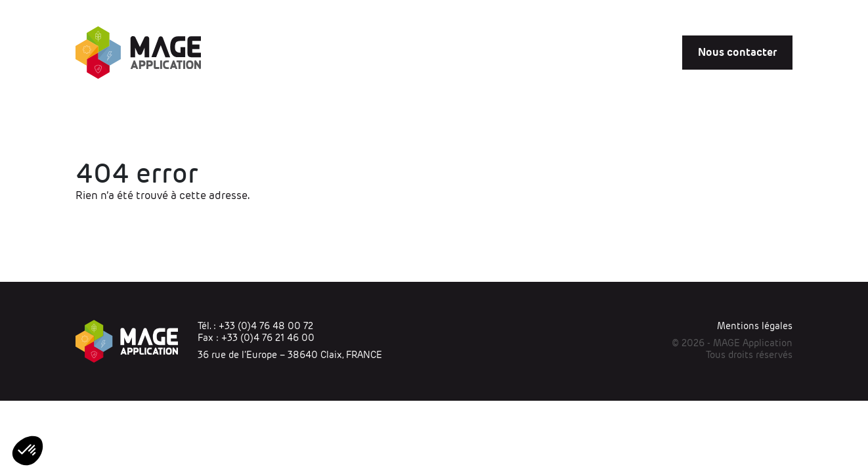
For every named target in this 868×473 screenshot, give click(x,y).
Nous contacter (737, 52)
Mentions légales (755, 326)
